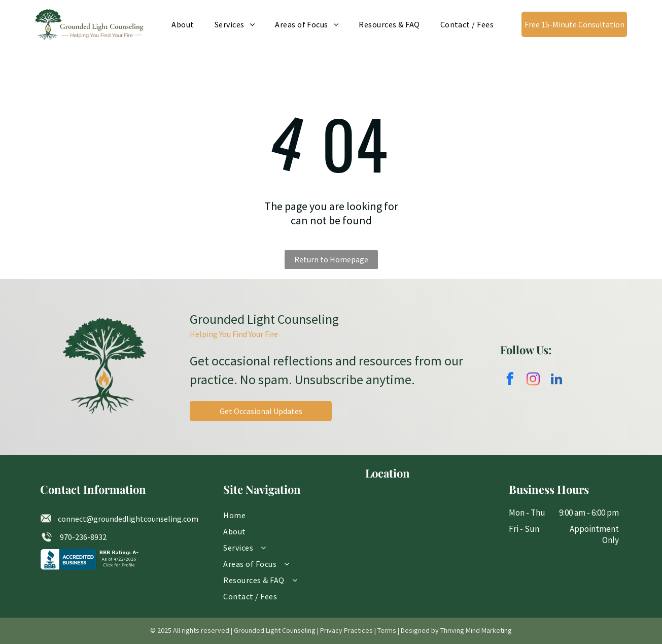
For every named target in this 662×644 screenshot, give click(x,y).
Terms (387, 630)
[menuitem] (183, 24)
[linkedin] (557, 381)
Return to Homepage (331, 259)
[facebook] (510, 381)
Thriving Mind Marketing (476, 630)
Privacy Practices (346, 630)
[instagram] (533, 381)
